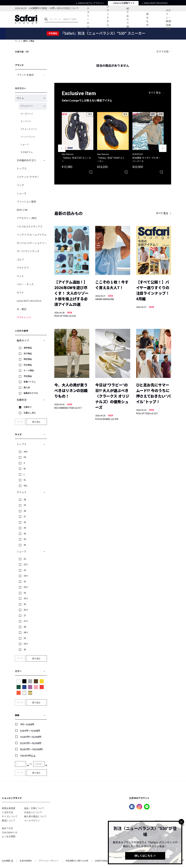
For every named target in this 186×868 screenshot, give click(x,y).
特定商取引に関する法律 (77, 861)
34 (25, 534)
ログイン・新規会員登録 (168, 20)
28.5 (26, 633)
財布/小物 (22, 210)
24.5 (26, 587)
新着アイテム (30, 382)
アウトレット (24, 317)
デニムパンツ (27, 106)
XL (25, 480)
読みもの (147, 20)
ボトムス (22, 492)
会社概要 (7, 861)
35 (25, 539)
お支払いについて (33, 812)
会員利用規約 (26, 861)
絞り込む (36, 422)
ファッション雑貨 (26, 202)
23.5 (26, 576)
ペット (20, 276)
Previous (62, 148)
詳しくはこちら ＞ (145, 856)
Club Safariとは (10, 833)
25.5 (26, 599)
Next (163, 148)
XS (25, 457)
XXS (26, 452)
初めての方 (7, 828)
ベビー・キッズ (25, 284)
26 (25, 604)
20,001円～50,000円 (31, 743)
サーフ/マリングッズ (28, 251)
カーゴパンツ (27, 114)
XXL (25, 486)
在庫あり (28, 407)
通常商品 (28, 348)
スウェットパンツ (29, 129)
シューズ (21, 193)
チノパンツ (26, 121)
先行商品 (28, 354)
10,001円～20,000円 (31, 737)
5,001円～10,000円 (30, 731)
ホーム (18, 41)
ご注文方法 (7, 812)
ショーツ (25, 145)
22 (25, 559)
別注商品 (28, 365)
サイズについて (10, 817)
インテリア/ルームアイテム (32, 235)
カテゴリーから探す (88, 19)
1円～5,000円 (27, 724)
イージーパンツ (28, 137)
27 (25, 616)
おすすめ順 (162, 52)
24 (25, 582)
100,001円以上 (28, 756)
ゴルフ (20, 260)
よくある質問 (9, 837)
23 (25, 570)
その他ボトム (27, 152)
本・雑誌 (22, 309)
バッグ (20, 185)
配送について (9, 821)
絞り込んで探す (128, 20)
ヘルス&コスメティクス (30, 227)
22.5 (26, 565)
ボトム (20, 98)
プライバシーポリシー (49, 861)
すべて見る (155, 93)
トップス (22, 169)
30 (25, 511)
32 (25, 522)
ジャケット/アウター (28, 177)
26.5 (26, 610)
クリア (20, 422)
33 (25, 528)
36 (25, 545)
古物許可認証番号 (103, 861)
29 (25, 505)
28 (25, 500)
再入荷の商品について (35, 817)
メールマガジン (32, 821)
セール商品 (29, 371)
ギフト (20, 293)
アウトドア (23, 268)
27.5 (26, 621)
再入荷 (27, 388)
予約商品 (28, 376)
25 (25, 593)
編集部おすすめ (31, 393)
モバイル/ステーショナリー (32, 243)
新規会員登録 (9, 808)
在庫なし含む (30, 413)
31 (25, 517)
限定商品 (28, 359)
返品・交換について (34, 808)
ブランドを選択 (25, 75)
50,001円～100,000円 (31, 749)
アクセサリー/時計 (27, 218)
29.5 (26, 644)
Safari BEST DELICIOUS (29, 301)
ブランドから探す (108, 20)
